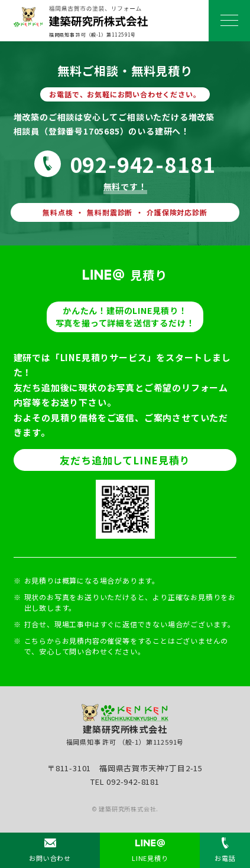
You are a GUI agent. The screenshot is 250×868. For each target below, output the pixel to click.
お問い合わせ (50, 858)
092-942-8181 (143, 164)
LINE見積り (150, 858)
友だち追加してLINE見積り (125, 460)
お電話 (225, 858)
